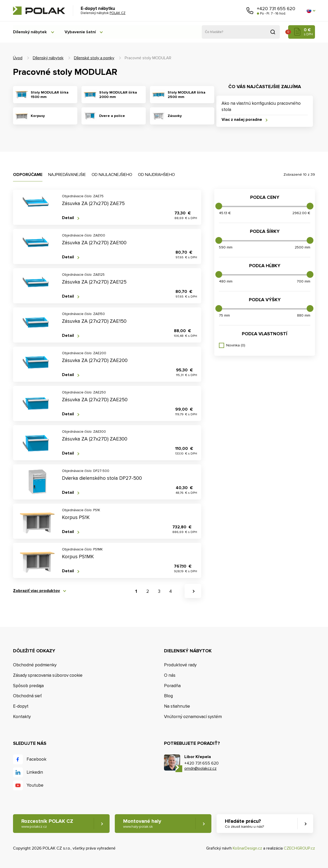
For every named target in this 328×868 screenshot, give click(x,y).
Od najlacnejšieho (112, 175)
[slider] (219, 206)
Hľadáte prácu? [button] (245, 824)
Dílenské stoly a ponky (94, 58)
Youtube (35, 785)
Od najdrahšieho (156, 175)
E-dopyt (21, 706)
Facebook (36, 759)
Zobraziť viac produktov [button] (36, 591)
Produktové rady (180, 665)
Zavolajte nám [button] (250, 11)
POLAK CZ (39, 11)
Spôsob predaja (28, 686)
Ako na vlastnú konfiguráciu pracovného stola (261, 106)
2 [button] (148, 591)
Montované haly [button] (142, 824)
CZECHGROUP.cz (299, 849)
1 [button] (136, 591)
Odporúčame (28, 175)
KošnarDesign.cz (247, 849)
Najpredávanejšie (67, 175)
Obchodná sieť (27, 696)
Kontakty (22, 717)
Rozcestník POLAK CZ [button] (47, 824)
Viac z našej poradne (242, 120)
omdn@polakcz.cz (200, 768)
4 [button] (171, 591)
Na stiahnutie (177, 706)
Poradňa (172, 686)
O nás (170, 675)
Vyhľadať (273, 32)
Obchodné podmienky (35, 665)
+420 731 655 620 (276, 9)
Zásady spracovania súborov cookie (48, 675)
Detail (68, 218)
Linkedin (35, 772)
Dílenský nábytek (30, 32)
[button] (311, 11)
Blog (168, 696)
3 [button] (159, 591)
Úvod (18, 58)
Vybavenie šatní (81, 32)
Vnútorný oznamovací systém (193, 717)
